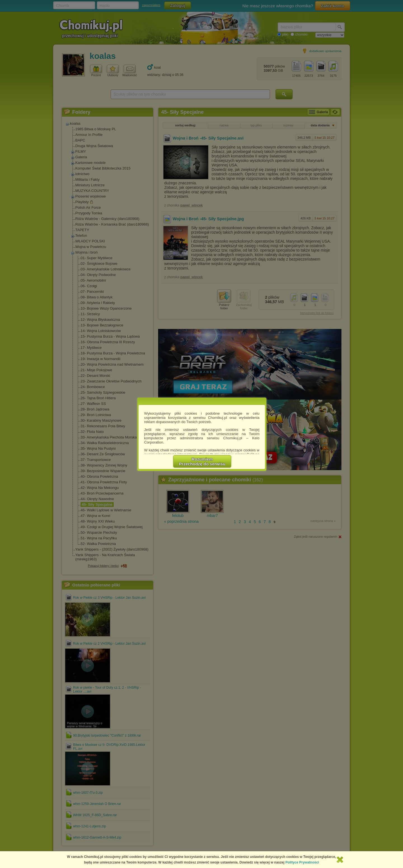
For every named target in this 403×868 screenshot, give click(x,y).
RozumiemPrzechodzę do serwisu (202, 461)
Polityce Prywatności (302, 862)
